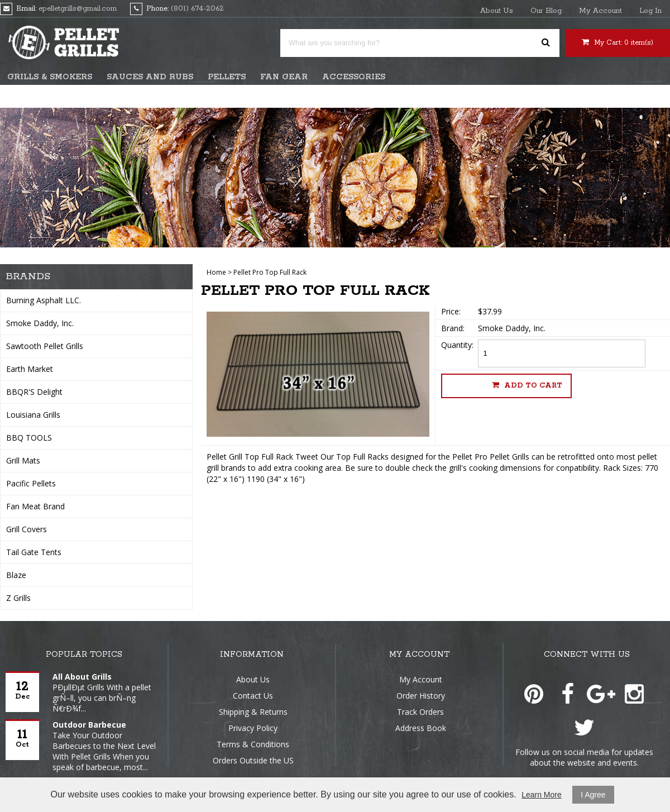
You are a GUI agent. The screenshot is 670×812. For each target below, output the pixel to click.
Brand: (453, 328)
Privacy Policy (253, 728)
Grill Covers (27, 529)
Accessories (354, 77)
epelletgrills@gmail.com (78, 9)
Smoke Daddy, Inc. (40, 323)
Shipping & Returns (253, 712)
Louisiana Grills (33, 415)
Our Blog (546, 11)
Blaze (16, 575)
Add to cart (527, 385)
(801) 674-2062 (197, 9)
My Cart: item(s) (618, 42)
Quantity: (457, 345)
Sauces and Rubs (150, 77)
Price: (451, 311)
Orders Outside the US (253, 760)
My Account (600, 11)
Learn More (542, 795)
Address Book (421, 728)
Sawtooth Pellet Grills (45, 346)
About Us (497, 11)
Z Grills (18, 598)
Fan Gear (284, 77)
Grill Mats (23, 460)
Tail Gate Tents (34, 552)
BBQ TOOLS (29, 438)
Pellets (227, 77)
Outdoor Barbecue (89, 725)
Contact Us (253, 696)
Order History (421, 696)
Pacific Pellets (31, 483)
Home (216, 272)
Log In (650, 11)
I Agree (593, 795)
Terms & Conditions (253, 744)
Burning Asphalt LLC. (44, 300)
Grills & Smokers (50, 77)
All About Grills (82, 677)
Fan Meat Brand (35, 506)
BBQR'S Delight (34, 392)
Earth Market (30, 369)
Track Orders (420, 712)
